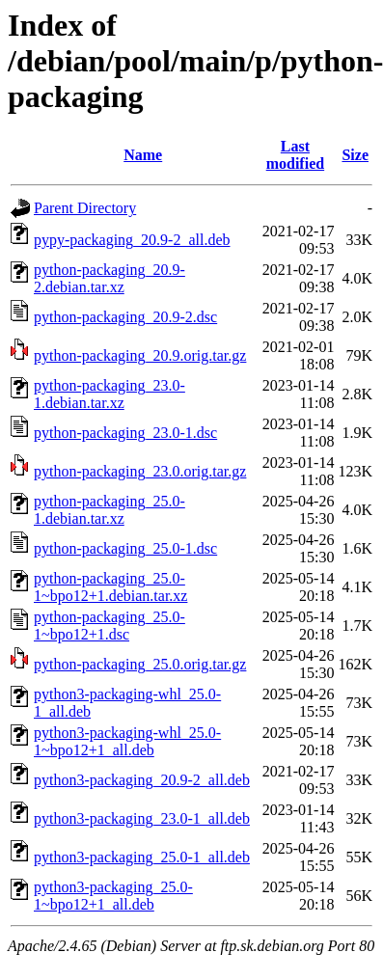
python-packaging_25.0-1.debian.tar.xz (109, 510)
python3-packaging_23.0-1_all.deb (142, 818)
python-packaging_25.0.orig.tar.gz (140, 664)
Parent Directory (85, 208)
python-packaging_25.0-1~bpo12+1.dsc (109, 626)
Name (143, 155)
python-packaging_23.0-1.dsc (125, 433)
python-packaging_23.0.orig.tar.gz (140, 471)
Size (355, 155)
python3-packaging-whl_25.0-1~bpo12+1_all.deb (127, 741)
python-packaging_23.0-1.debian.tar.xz (109, 394)
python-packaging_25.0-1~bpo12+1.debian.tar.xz (110, 587)
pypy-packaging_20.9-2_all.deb (132, 240)
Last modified (295, 155)
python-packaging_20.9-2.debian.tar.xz (109, 278)
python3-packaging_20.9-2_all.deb (142, 780)
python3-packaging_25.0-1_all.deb (142, 857)
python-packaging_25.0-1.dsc (125, 548)
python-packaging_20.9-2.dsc (125, 317)
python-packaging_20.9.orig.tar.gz (140, 355)
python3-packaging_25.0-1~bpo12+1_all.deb (113, 896)
